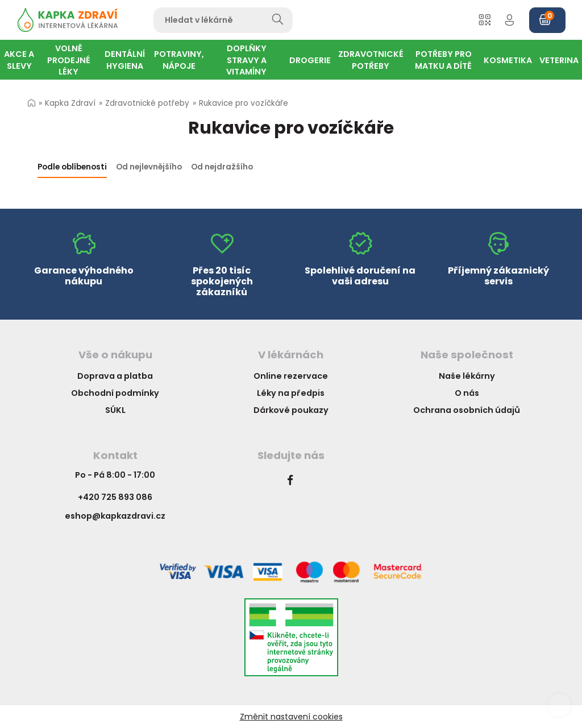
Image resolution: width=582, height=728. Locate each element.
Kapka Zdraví (70, 103)
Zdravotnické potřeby (147, 103)
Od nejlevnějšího (149, 167)
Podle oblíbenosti (72, 167)
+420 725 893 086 (115, 497)
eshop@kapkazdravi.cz (115, 516)
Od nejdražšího (222, 167)
